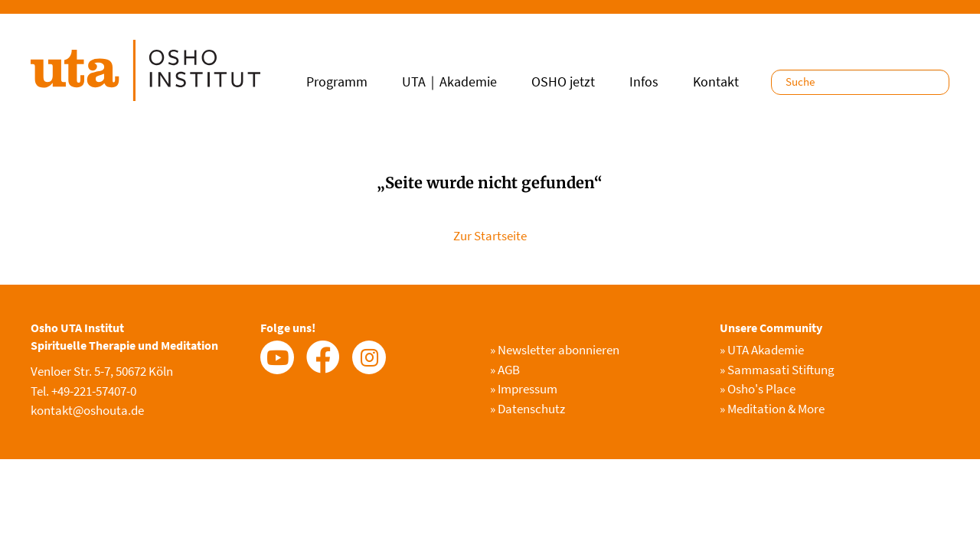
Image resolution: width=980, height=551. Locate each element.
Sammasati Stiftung (777, 370)
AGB (505, 370)
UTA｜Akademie (449, 82)
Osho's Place (758, 389)
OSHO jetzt (563, 82)
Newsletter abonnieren (555, 350)
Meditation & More (772, 409)
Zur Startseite (490, 236)
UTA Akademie (762, 350)
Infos (644, 82)
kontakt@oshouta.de (87, 410)
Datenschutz (528, 409)
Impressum (524, 389)
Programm (337, 82)
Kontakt (716, 82)
